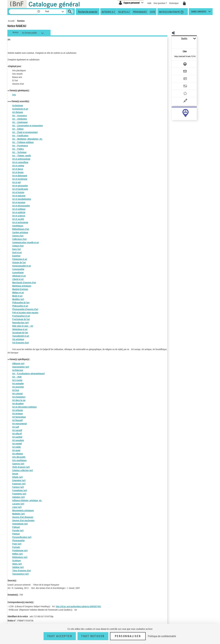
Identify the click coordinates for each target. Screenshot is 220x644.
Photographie (18, 540)
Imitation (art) (19, 497)
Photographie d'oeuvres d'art (25, 309)
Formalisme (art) (20, 490)
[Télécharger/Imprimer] (176, 57)
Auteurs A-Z (108, 12)
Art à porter (17, 380)
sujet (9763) (174, 111)
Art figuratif (17, 420)
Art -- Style (17, 377)
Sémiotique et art (20, 329)
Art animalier (18, 383)
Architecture (18, 370)
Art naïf (16, 427)
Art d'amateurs (19, 397)
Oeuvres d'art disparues (23, 517)
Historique (174, 3)
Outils (168, 39)
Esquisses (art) (19, 484)
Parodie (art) (18, 530)
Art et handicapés (20, 189)
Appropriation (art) (21, 367)
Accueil (11, 21)
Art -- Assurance (20, 115)
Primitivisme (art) (20, 550)
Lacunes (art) (18, 504)
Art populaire (18, 440)
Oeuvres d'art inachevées (23, 520)
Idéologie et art (19, 276)
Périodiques (140, 12)
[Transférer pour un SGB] (177, 76)
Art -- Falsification (20, 135)
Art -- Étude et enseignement (25, 132)
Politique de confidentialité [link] (162, 636)
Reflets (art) (17, 554)
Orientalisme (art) (20, 524)
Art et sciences (19, 216)
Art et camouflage (20, 162)
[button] (39, 12)
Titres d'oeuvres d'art (22, 570)
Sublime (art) (18, 567)
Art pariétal (17, 437)
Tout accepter (60, 636)
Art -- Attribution (20, 119)
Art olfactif (17, 434)
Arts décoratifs (19, 457)
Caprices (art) (18, 464)
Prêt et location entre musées (25, 312)
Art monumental (20, 424)
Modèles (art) (18, 299)
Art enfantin (18, 410)
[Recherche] (23, 12)
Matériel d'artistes (20, 289)
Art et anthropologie (21, 159)
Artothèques (18, 226)
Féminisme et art (20, 259)
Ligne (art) (17, 507)
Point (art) (17, 544)
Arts (14, 95)
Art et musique (19, 202)
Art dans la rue (19, 400)
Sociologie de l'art (20, 333)
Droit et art (17, 252)
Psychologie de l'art (21, 319)
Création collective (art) (23, 470)
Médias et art (18, 292)
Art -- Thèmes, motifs (22, 156)
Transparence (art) (21, 574)
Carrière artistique (20, 232)
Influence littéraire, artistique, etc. (27, 500)
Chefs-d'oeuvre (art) (21, 467)
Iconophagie (18, 272)
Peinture (16, 534)
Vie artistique (18, 339)
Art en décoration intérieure (24, 407)
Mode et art (17, 296)
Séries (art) (17, 564)
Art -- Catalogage (20, 122)
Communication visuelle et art (26, 242)
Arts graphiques (19, 460)
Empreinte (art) (19, 480)
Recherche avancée (88, 12)
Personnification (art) (22, 537)
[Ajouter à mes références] (178, 83)
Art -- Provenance (20, 146)
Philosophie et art (20, 306)
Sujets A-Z (124, 12)
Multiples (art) (19, 514)
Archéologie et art (20, 109)
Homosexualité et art (22, 266)
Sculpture (16, 560)
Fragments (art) (19, 494)
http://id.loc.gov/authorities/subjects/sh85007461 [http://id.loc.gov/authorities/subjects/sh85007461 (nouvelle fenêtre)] (79, 606)
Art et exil (16, 182)
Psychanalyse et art (21, 316)
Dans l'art (16, 249)
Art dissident (18, 403)
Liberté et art (18, 279)
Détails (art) (17, 477)
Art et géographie (20, 186)
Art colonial (17, 393)
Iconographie (18, 269)
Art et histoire (18, 192)
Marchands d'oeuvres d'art (24, 282)
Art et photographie (21, 206)
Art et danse (18, 169)
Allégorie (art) (18, 363)
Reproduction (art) (21, 323)
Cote (153, 12)
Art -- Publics (18, 149)
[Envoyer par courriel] (176, 63)
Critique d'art (18, 246)
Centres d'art (18, 236)
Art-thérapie (18, 112)
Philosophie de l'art (21, 302)
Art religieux (18, 454)
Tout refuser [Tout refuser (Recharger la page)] (93, 636)
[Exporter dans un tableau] (178, 70)
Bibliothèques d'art (21, 229)
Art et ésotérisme (20, 179)
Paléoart (16, 527)
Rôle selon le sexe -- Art (23, 326)
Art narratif (17, 430)
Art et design (18, 172)
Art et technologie (20, 222)
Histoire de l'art (19, 262)
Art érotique (17, 413)
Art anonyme (18, 387)
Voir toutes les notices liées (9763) (182, 118)
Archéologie (18, 105)
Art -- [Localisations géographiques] (28, 373)
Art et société (18, 219)
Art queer (16, 450)
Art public (17, 447)
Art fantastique (19, 417)
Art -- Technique (19, 152)
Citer (170, 44)
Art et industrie (19, 196)
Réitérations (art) (20, 557)
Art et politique (19, 209)
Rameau (21, 21)
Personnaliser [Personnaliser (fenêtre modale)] (128, 636)
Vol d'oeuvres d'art (21, 343)
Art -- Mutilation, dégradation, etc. (27, 139)
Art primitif (17, 444)
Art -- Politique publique (23, 142)
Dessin (15, 474)
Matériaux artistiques (22, 286)
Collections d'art (19, 239)
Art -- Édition (18, 129)
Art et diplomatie (20, 176)
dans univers (199, 12)
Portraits (16, 547)
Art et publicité (19, 212)
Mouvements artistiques (23, 510)
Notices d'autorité (169, 12)
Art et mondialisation (22, 199)
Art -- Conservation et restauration (28, 125)
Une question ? (160, 3)
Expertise (16, 256)
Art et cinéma (18, 166)
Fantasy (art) (18, 487)
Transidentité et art (21, 336)
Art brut (16, 390)
